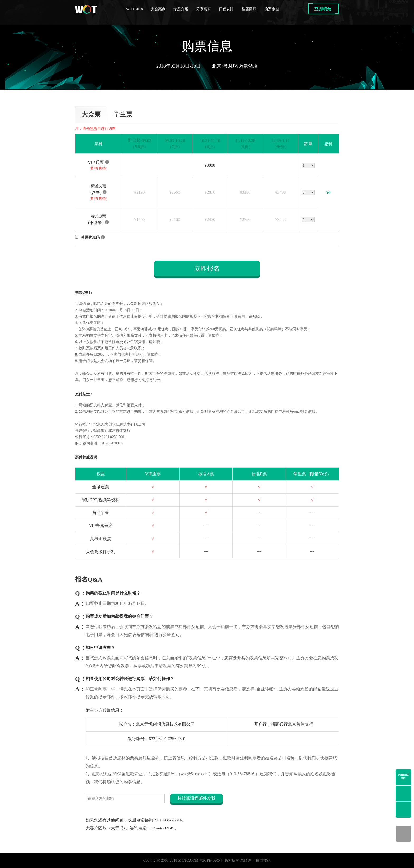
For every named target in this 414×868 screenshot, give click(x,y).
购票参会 (272, 9)
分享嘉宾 (204, 9)
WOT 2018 (134, 9)
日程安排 (226, 9)
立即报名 (207, 268)
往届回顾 (249, 9)
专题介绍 (181, 9)
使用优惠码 (90, 237)
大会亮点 (158, 9)
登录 (93, 129)
